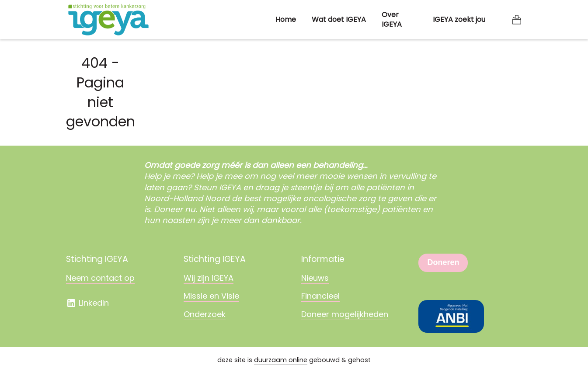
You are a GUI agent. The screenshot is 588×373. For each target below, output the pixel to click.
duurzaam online (281, 360)
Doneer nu (175, 209)
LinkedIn (87, 303)
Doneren (443, 262)
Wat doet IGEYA (339, 19)
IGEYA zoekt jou (459, 19)
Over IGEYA (392, 19)
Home (286, 19)
